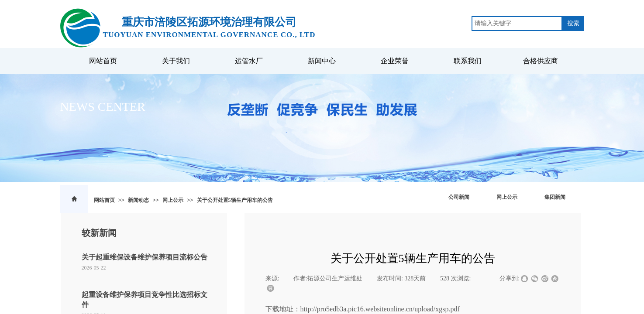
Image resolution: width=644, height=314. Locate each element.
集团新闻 (555, 197)
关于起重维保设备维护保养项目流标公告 (145, 257)
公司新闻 (459, 197)
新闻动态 (138, 200)
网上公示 (173, 200)
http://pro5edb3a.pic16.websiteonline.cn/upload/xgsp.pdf (380, 309)
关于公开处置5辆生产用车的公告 (235, 200)
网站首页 (104, 200)
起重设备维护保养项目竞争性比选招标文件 (145, 299)
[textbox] (517, 24)
